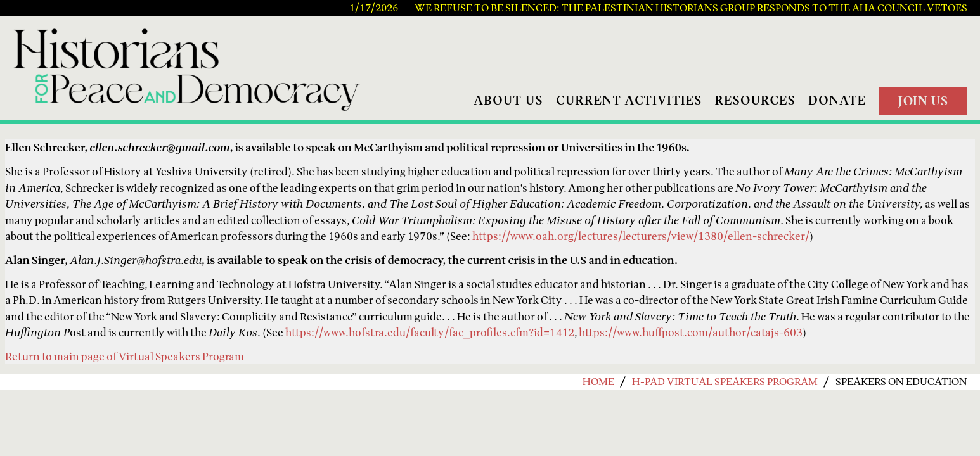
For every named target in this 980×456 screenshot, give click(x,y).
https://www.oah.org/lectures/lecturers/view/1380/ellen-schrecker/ (641, 236)
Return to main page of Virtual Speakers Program (125, 356)
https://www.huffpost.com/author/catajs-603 (691, 332)
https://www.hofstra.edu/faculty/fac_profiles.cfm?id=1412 (430, 332)
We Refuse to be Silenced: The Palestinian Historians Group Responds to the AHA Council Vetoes (691, 8)
